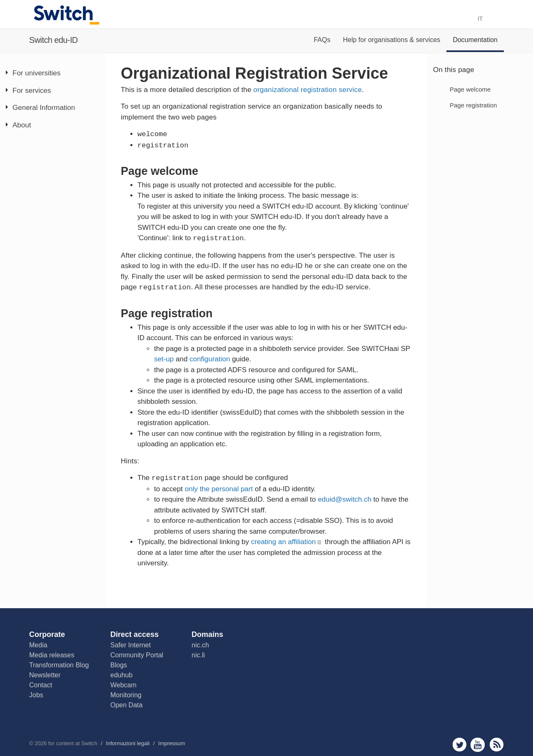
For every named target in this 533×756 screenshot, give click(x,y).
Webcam (123, 685)
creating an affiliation (284, 542)
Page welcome (470, 89)
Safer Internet (131, 645)
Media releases (52, 655)
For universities (36, 73)
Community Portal (137, 655)
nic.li (198, 655)
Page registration (473, 105)
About (22, 125)
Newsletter (45, 675)
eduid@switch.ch (345, 499)
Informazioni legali (128, 743)
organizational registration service (308, 90)
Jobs (36, 695)
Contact (41, 685)
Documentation (475, 40)
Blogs (119, 665)
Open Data (126, 705)
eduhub (121, 675)
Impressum (172, 743)
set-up (164, 359)
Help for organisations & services (391, 40)
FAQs (322, 40)
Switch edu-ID (54, 40)
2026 (41, 743)
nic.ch (200, 645)
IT (483, 19)
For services (32, 91)
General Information (44, 108)
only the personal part (219, 489)
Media (38, 645)
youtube (478, 745)
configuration (210, 359)
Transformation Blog (59, 665)
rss (497, 745)
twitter (460, 745)
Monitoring (126, 695)
